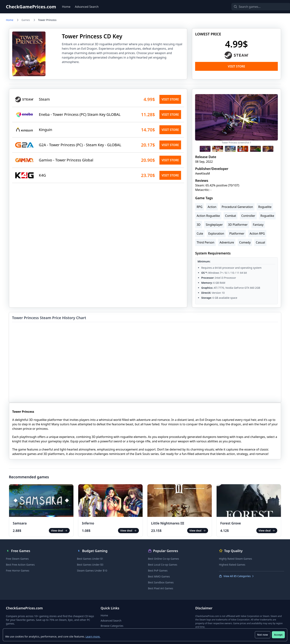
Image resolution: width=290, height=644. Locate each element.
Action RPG (257, 234)
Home (66, 7)
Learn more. (93, 636)
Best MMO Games (159, 576)
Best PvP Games (158, 571)
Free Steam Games (17, 559)
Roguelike (267, 216)
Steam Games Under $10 (92, 571)
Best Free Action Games (20, 565)
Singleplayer (214, 225)
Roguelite (265, 207)
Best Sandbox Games (161, 582)
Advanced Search (87, 7)
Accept (278, 635)
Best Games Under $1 (90, 559)
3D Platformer (238, 225)
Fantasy (258, 225)
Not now (262, 635)
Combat (231, 216)
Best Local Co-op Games (163, 565)
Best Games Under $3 (90, 565)
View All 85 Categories (237, 576)
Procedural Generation (237, 207)
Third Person (205, 242)
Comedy (245, 242)
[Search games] (254, 7)
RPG (199, 207)
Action (212, 207)
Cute (200, 234)
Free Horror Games (18, 571)
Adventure (227, 242)
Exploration (216, 234)
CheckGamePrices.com (31, 7)
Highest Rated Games (232, 565)
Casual (260, 242)
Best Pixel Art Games (161, 588)
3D (199, 225)
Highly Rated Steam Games (235, 559)
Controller (248, 216)
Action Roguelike (208, 216)
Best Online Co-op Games (163, 559)
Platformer (237, 234)
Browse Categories (112, 626)
